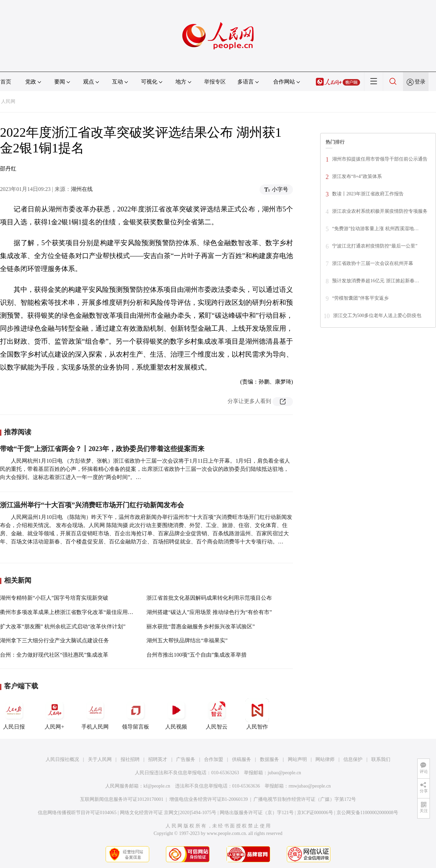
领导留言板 (136, 714)
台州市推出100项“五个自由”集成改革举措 (197, 655)
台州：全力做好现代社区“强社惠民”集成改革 (54, 655)
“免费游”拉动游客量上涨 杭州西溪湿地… (375, 229)
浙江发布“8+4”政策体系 (357, 176)
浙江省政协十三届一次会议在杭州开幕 (373, 263)
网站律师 (325, 759)
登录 (420, 82)
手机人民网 (95, 714)
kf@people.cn (157, 786)
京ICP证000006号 (315, 813)
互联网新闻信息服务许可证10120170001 (122, 799)
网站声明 (297, 759)
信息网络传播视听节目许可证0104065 (77, 813)
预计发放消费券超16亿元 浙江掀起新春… (376, 281)
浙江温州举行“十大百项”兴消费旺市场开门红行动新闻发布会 (92, 505)
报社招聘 (130, 759)
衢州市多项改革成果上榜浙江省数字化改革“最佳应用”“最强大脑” (78, 612)
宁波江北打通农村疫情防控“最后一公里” (375, 246)
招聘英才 (158, 759)
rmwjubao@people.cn (310, 786)
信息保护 (353, 759)
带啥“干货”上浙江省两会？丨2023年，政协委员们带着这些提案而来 (102, 449)
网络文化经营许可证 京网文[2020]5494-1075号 (168, 813)
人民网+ (54, 714)
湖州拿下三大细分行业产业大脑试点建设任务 (54, 640)
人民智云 (217, 714)
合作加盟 (214, 759)
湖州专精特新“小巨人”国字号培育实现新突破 (54, 598)
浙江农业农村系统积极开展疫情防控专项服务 (380, 211)
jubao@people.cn (284, 773)
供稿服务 (242, 759)
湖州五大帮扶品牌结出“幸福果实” (187, 640)
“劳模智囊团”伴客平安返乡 (360, 298)
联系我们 (381, 759)
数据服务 (269, 759)
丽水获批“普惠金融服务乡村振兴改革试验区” (201, 626)
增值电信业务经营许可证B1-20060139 (209, 799)
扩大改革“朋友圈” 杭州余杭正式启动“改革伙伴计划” (63, 626)
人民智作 (257, 714)
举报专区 (215, 82)
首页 (6, 82)
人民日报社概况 (62, 759)
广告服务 (186, 759)
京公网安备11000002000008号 (367, 813)
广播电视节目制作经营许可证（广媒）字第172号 (305, 799)
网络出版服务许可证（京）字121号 (257, 813)
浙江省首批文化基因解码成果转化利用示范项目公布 (209, 598)
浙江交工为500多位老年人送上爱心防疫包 (377, 316)
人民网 (8, 101)
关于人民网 (100, 759)
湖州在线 (82, 189)
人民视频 (176, 714)
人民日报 (14, 714)
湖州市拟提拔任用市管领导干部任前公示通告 (380, 159)
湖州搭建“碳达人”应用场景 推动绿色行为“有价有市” (209, 612)
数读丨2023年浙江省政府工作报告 (368, 194)
